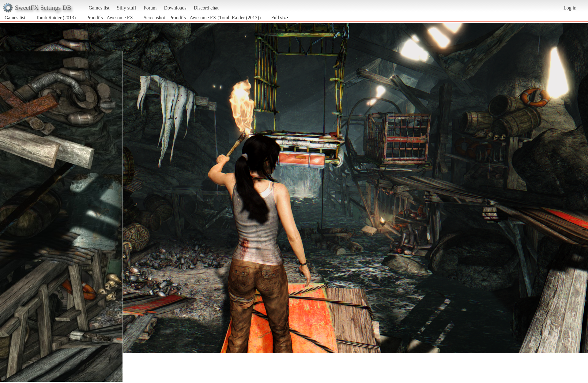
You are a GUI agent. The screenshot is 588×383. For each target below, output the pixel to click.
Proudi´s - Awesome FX (110, 18)
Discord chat (206, 8)
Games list (99, 8)
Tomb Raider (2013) (56, 18)
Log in (570, 8)
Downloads (175, 8)
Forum (150, 8)
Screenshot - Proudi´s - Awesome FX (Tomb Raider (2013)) (202, 18)
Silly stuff (127, 8)
